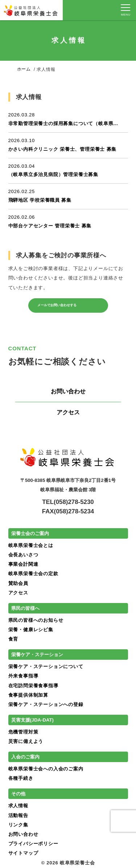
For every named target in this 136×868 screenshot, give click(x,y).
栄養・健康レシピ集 (31, 630)
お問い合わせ (68, 391)
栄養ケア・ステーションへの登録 (46, 704)
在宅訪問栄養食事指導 (33, 686)
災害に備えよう (26, 741)
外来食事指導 (23, 676)
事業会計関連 (23, 564)
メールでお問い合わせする (65, 305)
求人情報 (18, 806)
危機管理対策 (23, 732)
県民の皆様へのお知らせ (36, 620)
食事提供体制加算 (28, 695)
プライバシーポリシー (33, 844)
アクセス (68, 412)
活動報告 (18, 815)
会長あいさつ (23, 555)
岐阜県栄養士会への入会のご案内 (46, 769)
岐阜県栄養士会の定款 (33, 574)
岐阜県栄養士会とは (31, 545)
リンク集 (18, 825)
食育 (13, 639)
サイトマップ (23, 853)
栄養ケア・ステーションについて (46, 666)
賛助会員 (18, 583)
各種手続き (21, 778)
